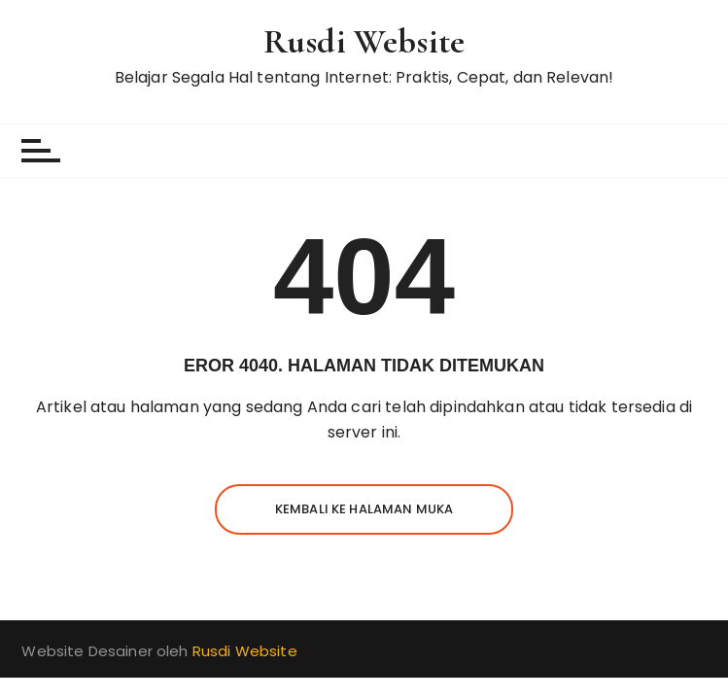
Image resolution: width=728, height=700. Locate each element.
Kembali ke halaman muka (364, 509)
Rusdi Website (364, 41)
